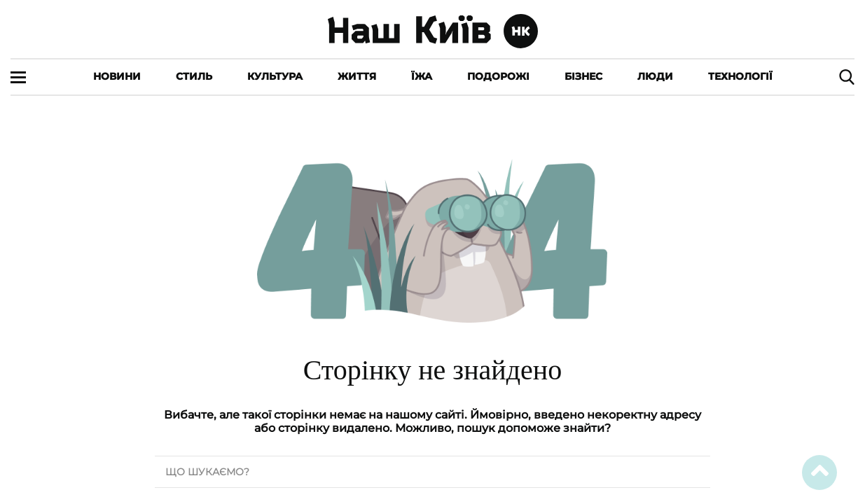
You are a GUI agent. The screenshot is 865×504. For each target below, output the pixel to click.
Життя (357, 76)
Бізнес (583, 76)
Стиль (194, 76)
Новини (117, 76)
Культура (275, 76)
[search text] (432, 472)
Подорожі (498, 76)
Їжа (422, 76)
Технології (740, 76)
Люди (655, 76)
